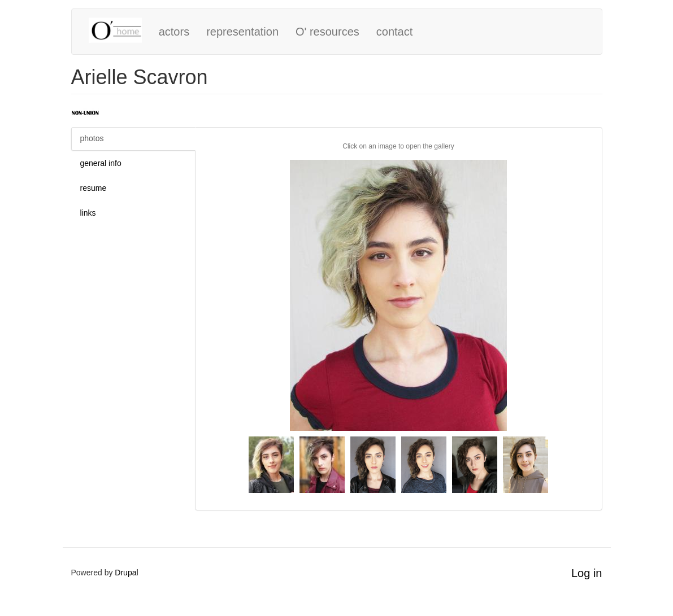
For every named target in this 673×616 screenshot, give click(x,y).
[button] (399, 295)
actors (174, 32)
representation (242, 32)
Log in (587, 573)
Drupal (126, 573)
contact (394, 32)
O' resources (327, 32)
